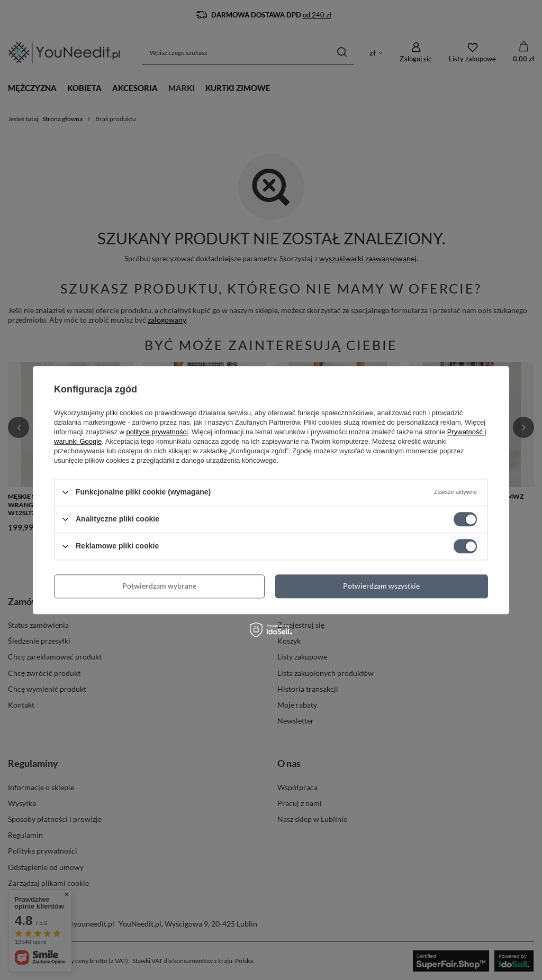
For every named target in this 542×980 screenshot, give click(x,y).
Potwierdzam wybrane (159, 586)
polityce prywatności (157, 432)
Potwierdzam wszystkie (381, 586)
